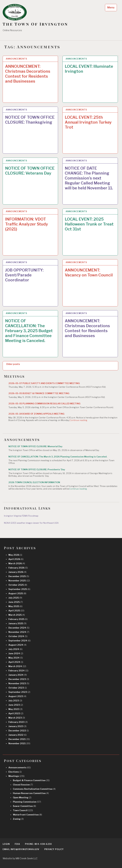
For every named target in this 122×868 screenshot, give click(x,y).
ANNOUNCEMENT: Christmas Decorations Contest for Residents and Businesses (28, 74)
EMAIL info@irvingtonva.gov (21, 849)
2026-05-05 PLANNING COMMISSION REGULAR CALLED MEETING (44, 404)
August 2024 (17, 645)
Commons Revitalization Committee (34, 789)
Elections (15, 772)
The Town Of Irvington (35, 24)
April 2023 (16, 713)
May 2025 (15, 606)
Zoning (18, 819)
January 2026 (17, 572)
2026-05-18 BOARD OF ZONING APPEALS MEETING (36, 414)
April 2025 (16, 611)
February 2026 (18, 568)
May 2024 (16, 658)
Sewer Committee (24, 806)
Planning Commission (27, 802)
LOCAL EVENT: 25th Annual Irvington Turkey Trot (88, 122)
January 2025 (17, 623)
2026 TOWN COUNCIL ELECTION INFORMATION (34, 482)
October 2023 (18, 688)
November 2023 (19, 683)
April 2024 (16, 662)
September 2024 (20, 641)
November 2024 (19, 632)
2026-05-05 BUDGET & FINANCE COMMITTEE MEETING (39, 393)
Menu (111, 7)
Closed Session (23, 785)
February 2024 (18, 671)
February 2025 (18, 619)
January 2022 (18, 735)
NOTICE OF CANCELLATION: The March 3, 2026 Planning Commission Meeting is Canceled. (58, 457)
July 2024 (15, 649)
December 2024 (19, 628)
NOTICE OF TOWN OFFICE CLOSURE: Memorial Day (35, 446)
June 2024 (16, 653)
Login (6, 844)
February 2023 (18, 722)
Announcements (16, 59)
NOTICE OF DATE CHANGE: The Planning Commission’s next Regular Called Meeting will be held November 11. (89, 178)
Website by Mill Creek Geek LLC (20, 858)
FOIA (17, 844)
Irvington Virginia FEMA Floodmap (21, 516)
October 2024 (18, 636)
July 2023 (15, 701)
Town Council (23, 810)
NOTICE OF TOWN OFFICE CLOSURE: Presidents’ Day (37, 469)
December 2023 (19, 679)
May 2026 (15, 555)
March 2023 (17, 718)
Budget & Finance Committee (31, 780)
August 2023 (17, 696)
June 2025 (16, 602)
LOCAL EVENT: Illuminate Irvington (89, 69)
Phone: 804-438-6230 (38, 844)
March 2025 (17, 615)
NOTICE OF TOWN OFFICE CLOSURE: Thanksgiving (30, 120)
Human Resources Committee (31, 793)
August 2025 (17, 593)
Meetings (16, 776)
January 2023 (17, 726)
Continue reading (78, 420)
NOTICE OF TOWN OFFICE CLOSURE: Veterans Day (30, 171)
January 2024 (18, 675)
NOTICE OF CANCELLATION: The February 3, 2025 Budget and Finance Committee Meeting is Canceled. (29, 331)
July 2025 (15, 598)
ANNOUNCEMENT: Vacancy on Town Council (89, 273)
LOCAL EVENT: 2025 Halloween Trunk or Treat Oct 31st (89, 224)
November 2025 (19, 581)
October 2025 (18, 585)
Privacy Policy (54, 849)
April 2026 (16, 559)
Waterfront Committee (27, 815)
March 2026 (17, 563)
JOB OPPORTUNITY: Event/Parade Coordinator (24, 275)
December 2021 (19, 739)
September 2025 (19, 589)
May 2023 (15, 709)
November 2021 (19, 743)
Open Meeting (22, 797)
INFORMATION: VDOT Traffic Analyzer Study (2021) (27, 224)
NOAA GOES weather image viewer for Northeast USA (31, 523)
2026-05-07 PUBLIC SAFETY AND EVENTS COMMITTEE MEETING (44, 383)
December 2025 (19, 576)
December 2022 (19, 731)
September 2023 (19, 692)
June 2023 (16, 705)
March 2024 (17, 666)
